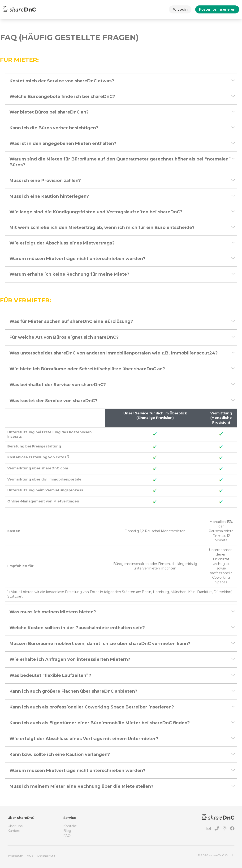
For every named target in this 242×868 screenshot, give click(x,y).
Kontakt (70, 826)
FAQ (67, 836)
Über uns (15, 826)
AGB (30, 856)
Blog (67, 831)
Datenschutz (46, 856)
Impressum (15, 856)
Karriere (14, 831)
